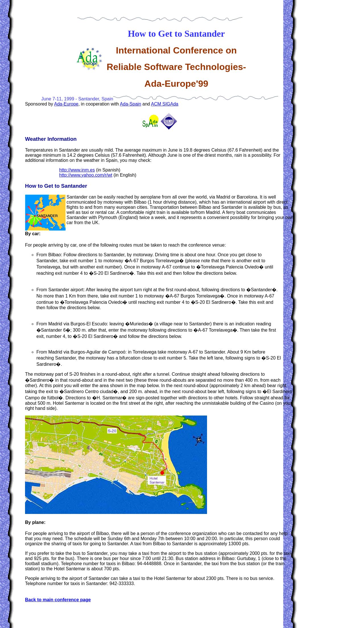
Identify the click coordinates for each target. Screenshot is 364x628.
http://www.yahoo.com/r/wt (86, 175)
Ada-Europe (66, 104)
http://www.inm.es (77, 170)
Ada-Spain (131, 104)
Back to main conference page (58, 600)
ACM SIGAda (165, 104)
